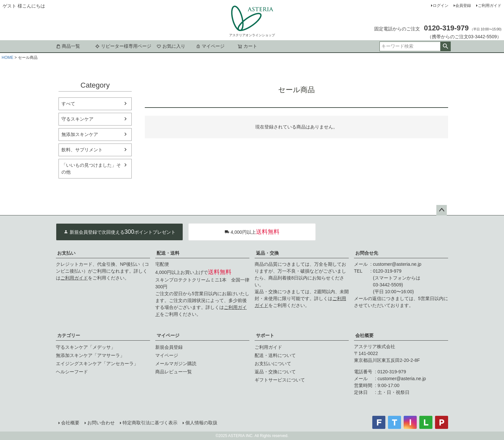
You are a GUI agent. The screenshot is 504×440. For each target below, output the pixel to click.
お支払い (66, 253)
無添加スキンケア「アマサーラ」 (90, 355)
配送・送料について (275, 355)
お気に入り (171, 46)
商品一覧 (68, 46)
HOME (8, 58)
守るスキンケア (77, 119)
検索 (445, 46)
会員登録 (463, 6)
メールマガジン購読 (176, 364)
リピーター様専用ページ (123, 46)
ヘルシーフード (72, 372)
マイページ (210, 46)
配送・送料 (168, 253)
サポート (265, 335)
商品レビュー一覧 (174, 372)
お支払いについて (273, 364)
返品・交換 (267, 253)
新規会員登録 (169, 347)
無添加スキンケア (80, 134)
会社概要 (364, 335)
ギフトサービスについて (280, 380)
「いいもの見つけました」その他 (91, 169)
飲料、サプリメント (82, 150)
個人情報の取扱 (201, 423)
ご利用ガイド (490, 6)
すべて (68, 104)
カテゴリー (69, 335)
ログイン (441, 6)
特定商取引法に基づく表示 (150, 423)
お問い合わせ (101, 423)
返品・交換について (275, 372)
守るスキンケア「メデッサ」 (86, 347)
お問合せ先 (367, 253)
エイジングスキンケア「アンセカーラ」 (97, 364)
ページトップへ (442, 210)
